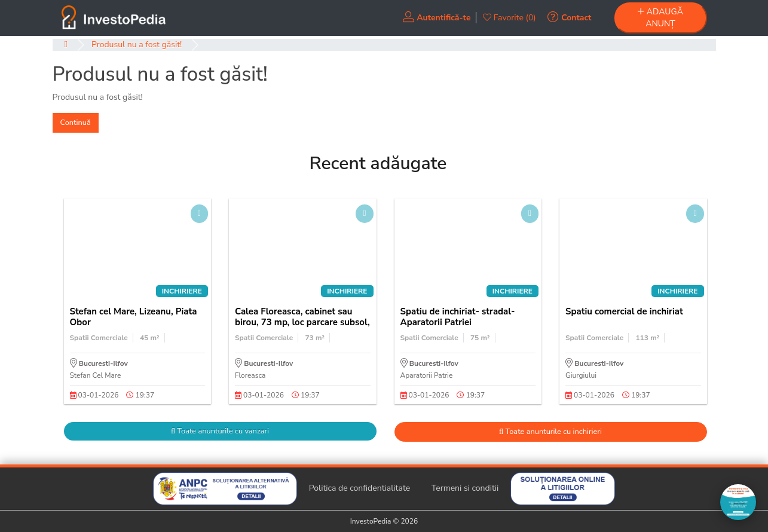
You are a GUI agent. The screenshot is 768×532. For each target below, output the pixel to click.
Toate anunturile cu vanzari (220, 431)
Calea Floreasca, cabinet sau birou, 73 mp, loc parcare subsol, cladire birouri (302, 322)
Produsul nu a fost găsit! (137, 45)
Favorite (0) (510, 18)
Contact (569, 18)
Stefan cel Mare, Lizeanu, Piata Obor (134, 317)
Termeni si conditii (465, 488)
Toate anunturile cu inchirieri (550, 432)
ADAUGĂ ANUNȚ (660, 18)
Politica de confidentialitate (360, 488)
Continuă (76, 123)
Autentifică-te (437, 18)
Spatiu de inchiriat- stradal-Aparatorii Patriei (458, 317)
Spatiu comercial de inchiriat (624, 311)
